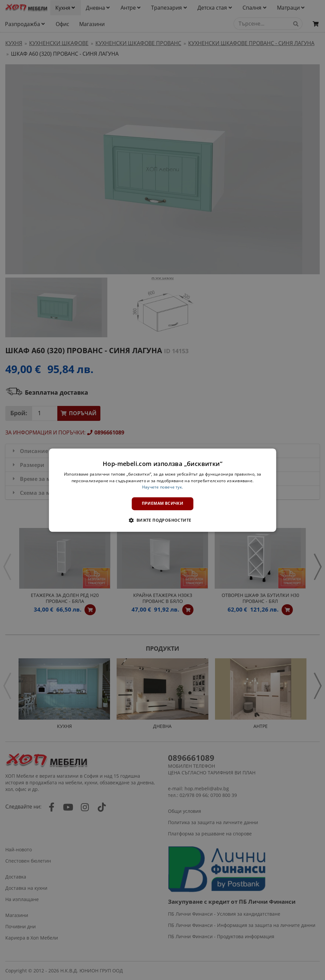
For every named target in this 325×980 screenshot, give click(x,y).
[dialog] (162, 490)
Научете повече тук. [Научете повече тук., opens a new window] (163, 487)
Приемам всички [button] (163, 504)
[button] (162, 520)
